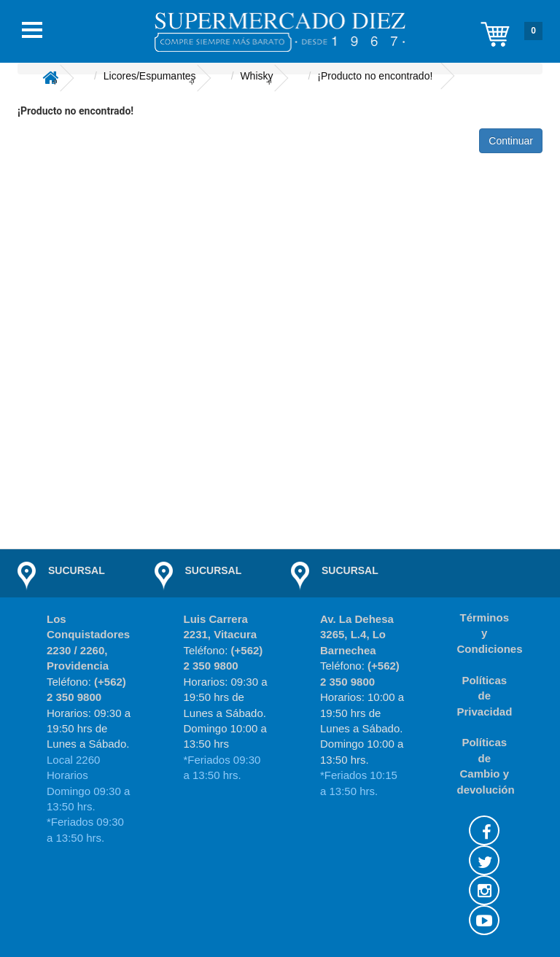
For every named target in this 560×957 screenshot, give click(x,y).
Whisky (256, 76)
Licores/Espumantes (150, 76)
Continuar (511, 141)
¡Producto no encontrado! (375, 76)
